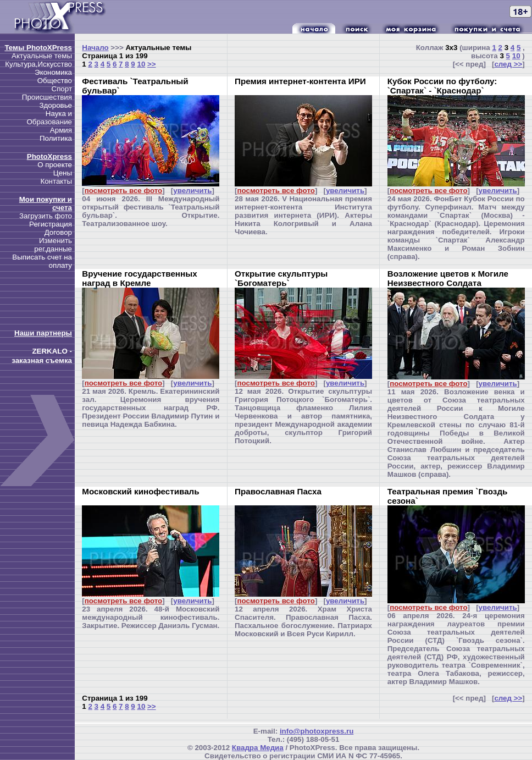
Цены (63, 173)
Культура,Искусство (38, 64)
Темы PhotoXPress (38, 48)
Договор (58, 232)
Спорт (62, 89)
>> (152, 64)
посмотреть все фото (123, 191)
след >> (508, 64)
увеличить (192, 191)
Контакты (56, 181)
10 (141, 64)
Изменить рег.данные (53, 245)
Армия (61, 130)
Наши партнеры (43, 333)
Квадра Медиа (258, 748)
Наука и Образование (49, 118)
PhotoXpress (49, 156)
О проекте (55, 165)
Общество (55, 81)
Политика (56, 138)
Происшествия (47, 97)
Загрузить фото (46, 216)
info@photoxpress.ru (317, 731)
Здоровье (56, 105)
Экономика (53, 72)
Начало (95, 48)
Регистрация (51, 224)
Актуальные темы (42, 56)
